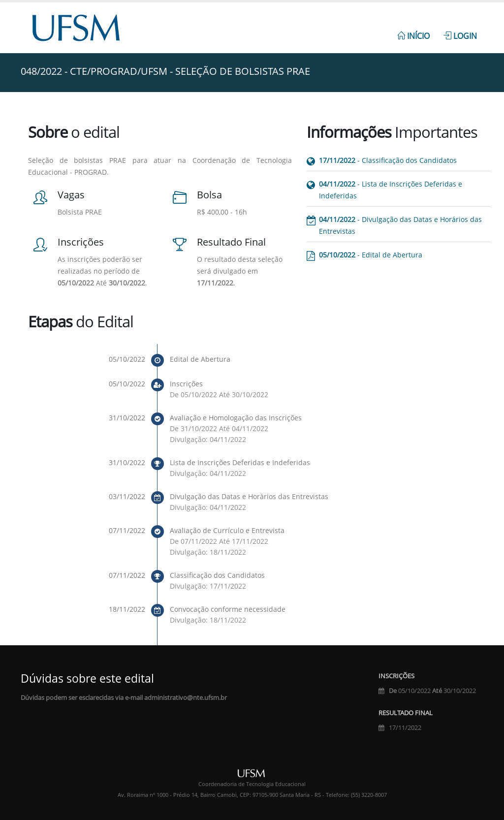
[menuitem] (413, 31)
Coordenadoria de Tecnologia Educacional (252, 784)
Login (460, 36)
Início (413, 36)
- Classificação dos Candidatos (388, 160)
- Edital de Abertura (371, 255)
